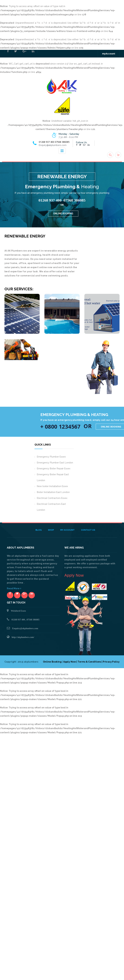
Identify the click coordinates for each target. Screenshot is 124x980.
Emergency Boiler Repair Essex (54, 469)
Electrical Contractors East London (51, 507)
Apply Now (74, 575)
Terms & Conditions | (90, 662)
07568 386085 (62, 142)
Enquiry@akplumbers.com (25, 628)
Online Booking (52, 662)
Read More (14, 588)
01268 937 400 (46, 142)
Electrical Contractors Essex (52, 498)
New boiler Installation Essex (52, 486)
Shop (51, 530)
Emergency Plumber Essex (51, 457)
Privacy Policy (111, 662)
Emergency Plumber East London (55, 463)
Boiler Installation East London (53, 492)
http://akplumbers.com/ (23, 637)
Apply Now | (70, 662)
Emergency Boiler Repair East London (53, 477)
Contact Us (88, 530)
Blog (39, 530)
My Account (67, 530)
